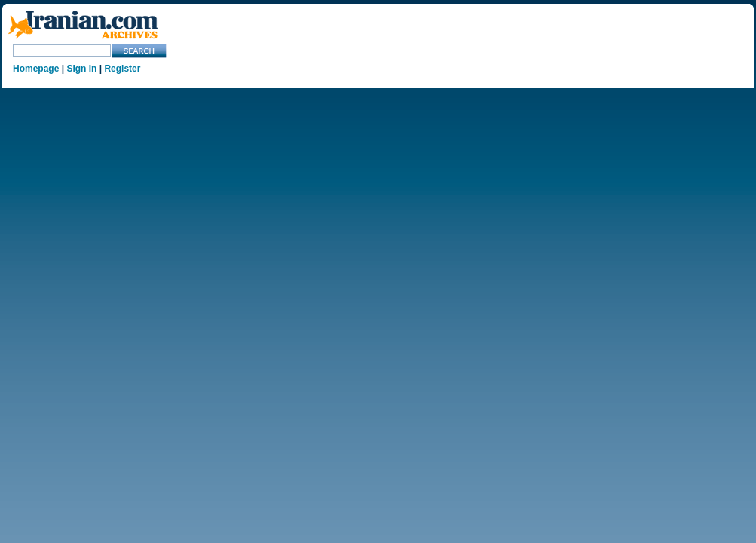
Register (122, 69)
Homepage (36, 69)
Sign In (81, 69)
